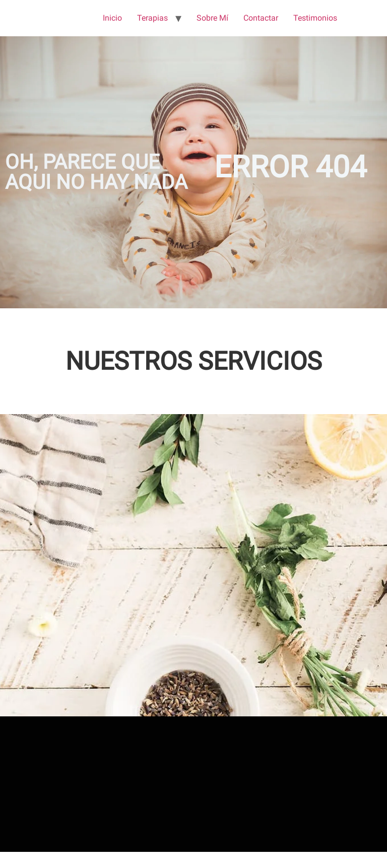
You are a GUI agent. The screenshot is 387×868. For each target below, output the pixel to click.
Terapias (152, 18)
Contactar (261, 18)
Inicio (112, 18)
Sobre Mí (212, 18)
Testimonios (315, 18)
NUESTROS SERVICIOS (194, 361)
